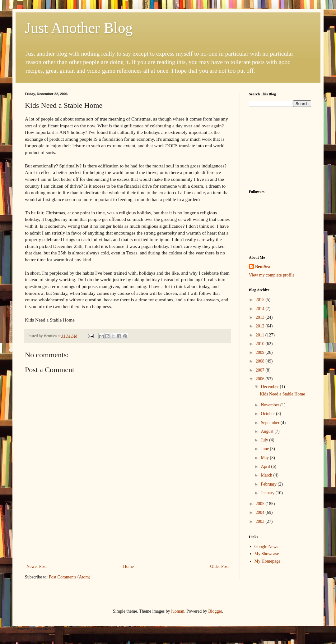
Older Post (220, 566)
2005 (261, 504)
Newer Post (37, 566)
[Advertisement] (128, 535)
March (267, 475)
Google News (266, 547)
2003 (261, 521)
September (271, 423)
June (265, 449)
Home (128, 566)
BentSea (263, 267)
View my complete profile (272, 275)
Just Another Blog (79, 28)
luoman (178, 611)
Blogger (215, 611)
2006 (261, 379)
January (268, 493)
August (268, 431)
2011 (261, 335)
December (270, 387)
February (269, 484)
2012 (261, 326)
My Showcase (267, 554)
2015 (261, 300)
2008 (261, 361)
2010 (261, 344)
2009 (261, 352)
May (265, 458)
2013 (261, 317)
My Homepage (268, 561)
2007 (261, 370)
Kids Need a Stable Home (282, 394)
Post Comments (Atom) (70, 577)
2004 (261, 512)
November (271, 405)
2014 (261, 309)
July (265, 440)
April (266, 466)
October (268, 414)
